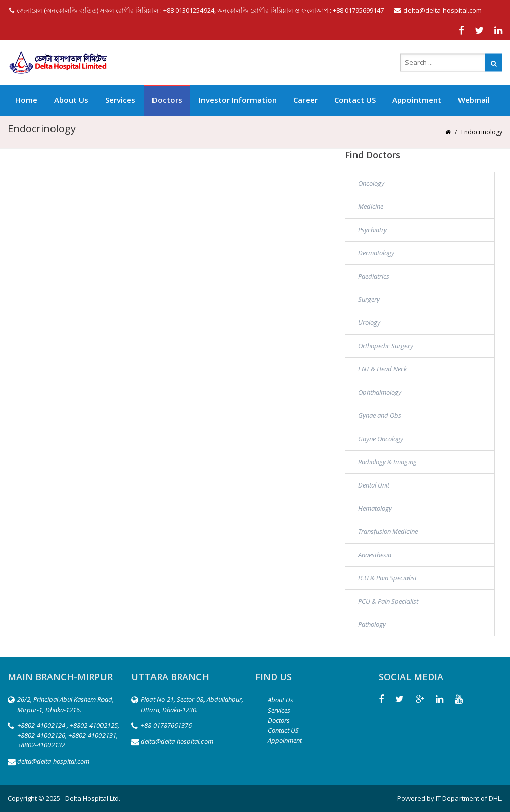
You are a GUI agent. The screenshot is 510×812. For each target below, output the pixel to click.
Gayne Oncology (381, 439)
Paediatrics (374, 276)
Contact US (355, 100)
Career (305, 100)
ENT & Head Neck (382, 369)
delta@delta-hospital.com (438, 10)
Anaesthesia (375, 555)
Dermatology (376, 253)
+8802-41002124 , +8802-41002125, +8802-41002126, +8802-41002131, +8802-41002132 (68, 735)
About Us (71, 100)
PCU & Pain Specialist (388, 601)
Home (26, 100)
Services (120, 100)
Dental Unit (374, 485)
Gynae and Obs (380, 415)
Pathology (372, 624)
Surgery (369, 299)
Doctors (167, 100)
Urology (369, 322)
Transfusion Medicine (388, 531)
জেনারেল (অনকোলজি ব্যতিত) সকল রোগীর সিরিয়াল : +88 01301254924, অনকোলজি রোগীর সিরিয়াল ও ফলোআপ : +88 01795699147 (196, 10)
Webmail (474, 100)
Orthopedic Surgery (386, 346)
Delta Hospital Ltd (92, 798)
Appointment (417, 100)
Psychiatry (372, 230)
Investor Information (238, 100)
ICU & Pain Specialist (387, 578)
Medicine (371, 206)
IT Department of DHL (468, 798)
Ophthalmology (380, 392)
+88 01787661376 (166, 725)
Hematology (375, 508)
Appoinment (285, 740)
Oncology (371, 183)
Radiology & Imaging (387, 462)
